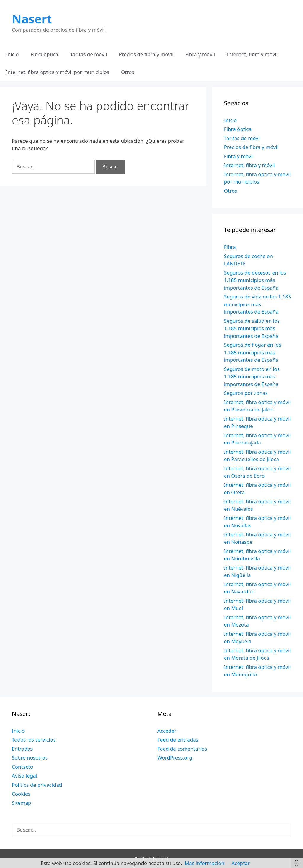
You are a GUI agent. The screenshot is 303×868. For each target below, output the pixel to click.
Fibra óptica (45, 54)
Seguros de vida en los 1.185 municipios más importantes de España (258, 304)
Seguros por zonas (246, 393)
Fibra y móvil (200, 54)
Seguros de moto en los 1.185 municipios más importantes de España (252, 377)
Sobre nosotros (30, 758)
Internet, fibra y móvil (252, 54)
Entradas (22, 749)
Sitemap (21, 803)
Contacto (22, 767)
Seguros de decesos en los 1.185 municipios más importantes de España (255, 280)
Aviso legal (24, 776)
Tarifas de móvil (89, 54)
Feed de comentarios (182, 749)
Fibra (230, 247)
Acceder (167, 731)
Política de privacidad (37, 785)
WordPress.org (175, 758)
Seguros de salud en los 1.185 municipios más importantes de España (252, 328)
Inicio (12, 54)
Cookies (21, 794)
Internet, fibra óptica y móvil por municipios (58, 72)
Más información (204, 863)
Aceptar (241, 863)
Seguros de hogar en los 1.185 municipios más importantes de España (253, 352)
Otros (128, 72)
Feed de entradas (178, 740)
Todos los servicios (34, 740)
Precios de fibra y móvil (146, 54)
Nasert (32, 19)
